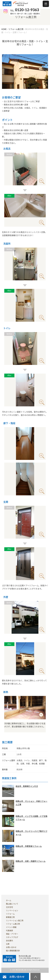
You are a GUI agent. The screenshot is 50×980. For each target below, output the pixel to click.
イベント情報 (11, 927)
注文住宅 (9, 907)
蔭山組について (12, 904)
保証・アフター (12, 934)
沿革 (8, 944)
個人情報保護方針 (13, 951)
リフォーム (10, 914)
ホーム (9, 900)
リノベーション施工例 (15, 921)
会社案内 (9, 941)
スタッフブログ (12, 937)
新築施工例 (10, 917)
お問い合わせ (11, 947)
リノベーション (12, 910)
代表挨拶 (9, 931)
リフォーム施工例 (13, 924)
